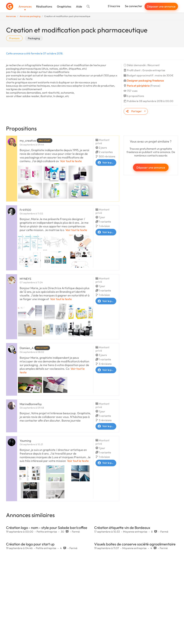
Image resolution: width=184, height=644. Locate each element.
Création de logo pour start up (30, 544)
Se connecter (134, 6)
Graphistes (64, 6)
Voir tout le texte (71, 161)
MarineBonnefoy (31, 404)
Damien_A (27, 348)
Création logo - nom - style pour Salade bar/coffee (47, 528)
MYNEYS (25, 279)
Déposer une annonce (161, 6)
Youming (25, 441)
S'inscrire (114, 6)
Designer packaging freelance (145, 81)
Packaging (34, 38)
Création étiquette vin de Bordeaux (122, 528)
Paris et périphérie (138, 86)
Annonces (25, 6)
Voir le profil (106, 163)
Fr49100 (25, 210)
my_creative (28, 141)
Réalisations (44, 6)
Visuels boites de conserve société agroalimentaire (135, 544)
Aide (79, 6)
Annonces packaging (30, 16)
